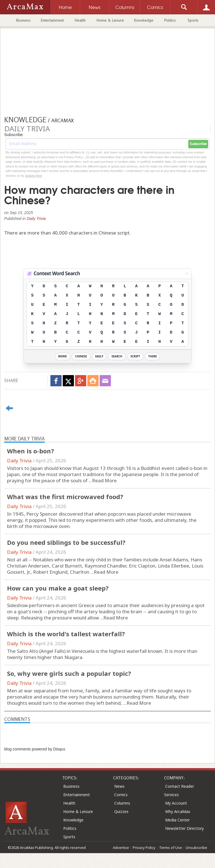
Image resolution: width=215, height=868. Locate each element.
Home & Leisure (110, 20)
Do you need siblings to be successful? (66, 542)
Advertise (121, 848)
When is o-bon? (31, 451)
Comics (121, 795)
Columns (122, 803)
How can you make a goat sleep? (58, 588)
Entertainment (52, 20)
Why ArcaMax (178, 811)
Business (23, 20)
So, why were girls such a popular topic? (69, 673)
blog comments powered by (35, 749)
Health (80, 20)
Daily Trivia (36, 219)
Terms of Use (170, 848)
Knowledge (144, 20)
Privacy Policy (144, 848)
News (119, 786)
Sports (193, 20)
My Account (176, 803)
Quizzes (121, 811)
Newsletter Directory (184, 828)
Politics (170, 20)
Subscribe (198, 144)
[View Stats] (187, 274)
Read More (104, 480)
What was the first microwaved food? (65, 497)
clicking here (33, 176)
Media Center (177, 820)
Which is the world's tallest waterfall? (66, 634)
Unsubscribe (196, 848)
